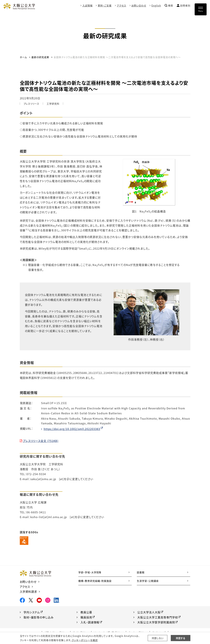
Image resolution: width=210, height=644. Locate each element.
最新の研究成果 (40, 57)
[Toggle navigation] (201, 9)
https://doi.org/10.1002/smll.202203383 (72, 429)
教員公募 (86, 612)
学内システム (32, 612)
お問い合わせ (139, 5)
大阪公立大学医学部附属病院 (156, 622)
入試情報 (87, 5)
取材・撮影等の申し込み (39, 617)
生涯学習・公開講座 (148, 581)
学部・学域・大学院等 (90, 572)
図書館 (141, 572)
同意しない (158, 638)
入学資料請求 (28, 592)
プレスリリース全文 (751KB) (41, 441)
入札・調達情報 (90, 622)
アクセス (122, 5)
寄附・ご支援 (105, 5)
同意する (180, 638)
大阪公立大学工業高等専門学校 (158, 617)
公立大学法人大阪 (149, 612)
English (156, 5)
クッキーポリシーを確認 (85, 640)
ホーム (23, 57)
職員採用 (86, 617)
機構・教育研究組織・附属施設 (95, 581)
